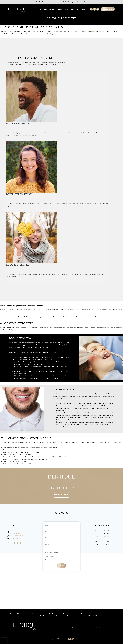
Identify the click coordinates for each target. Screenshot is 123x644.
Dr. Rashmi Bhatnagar (76, 32)
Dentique (94, 32)
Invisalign (67, 9)
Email (47, 532)
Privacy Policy (97, 627)
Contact (83, 9)
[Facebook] (94, 9)
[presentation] (4, 640)
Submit (61, 566)
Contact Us (111, 627)
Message (48, 544)
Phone (47, 538)
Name (47, 525)
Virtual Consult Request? (52, 557)
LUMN (71, 639)
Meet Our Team (79, 627)
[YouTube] (98, 9)
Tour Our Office (88, 627)
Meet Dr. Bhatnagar (69, 627)
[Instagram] (91, 9)
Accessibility (104, 627)
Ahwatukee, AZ (103, 32)
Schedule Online (108, 9)
